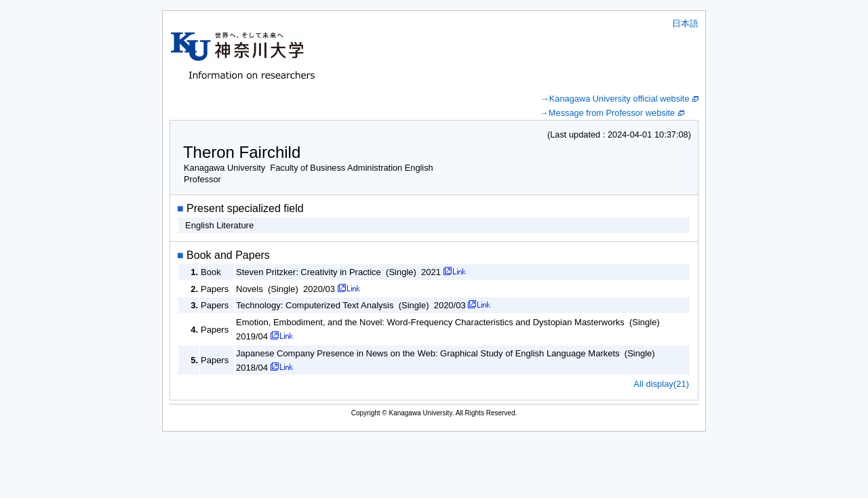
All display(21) (661, 384)
